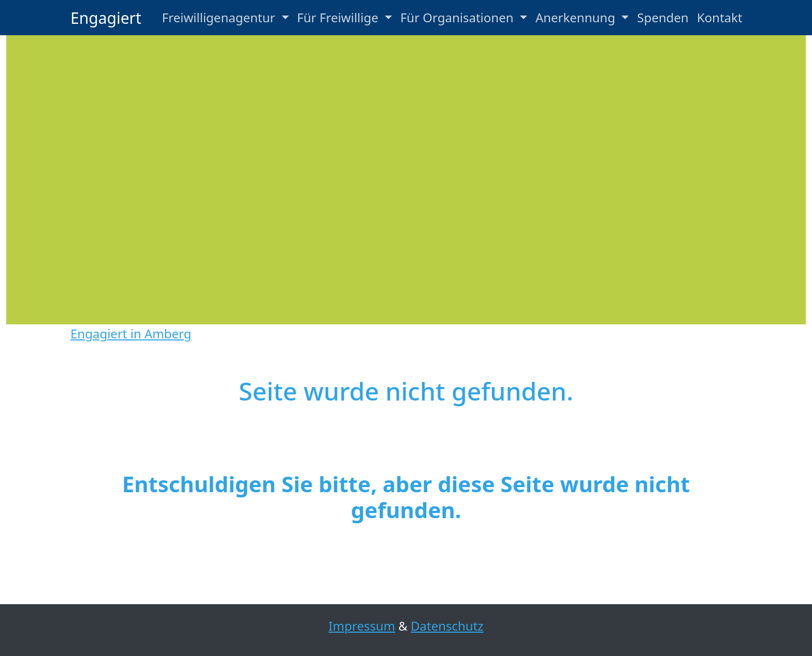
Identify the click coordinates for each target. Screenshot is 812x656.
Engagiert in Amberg (131, 333)
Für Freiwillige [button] (339, 17)
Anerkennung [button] (577, 17)
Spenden (663, 17)
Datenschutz (447, 626)
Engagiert (106, 18)
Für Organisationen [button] (459, 17)
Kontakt (720, 17)
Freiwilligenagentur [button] (220, 17)
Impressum (362, 626)
